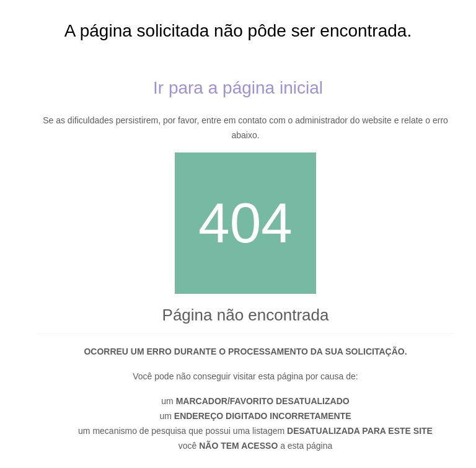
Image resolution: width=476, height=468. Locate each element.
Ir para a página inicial (238, 88)
